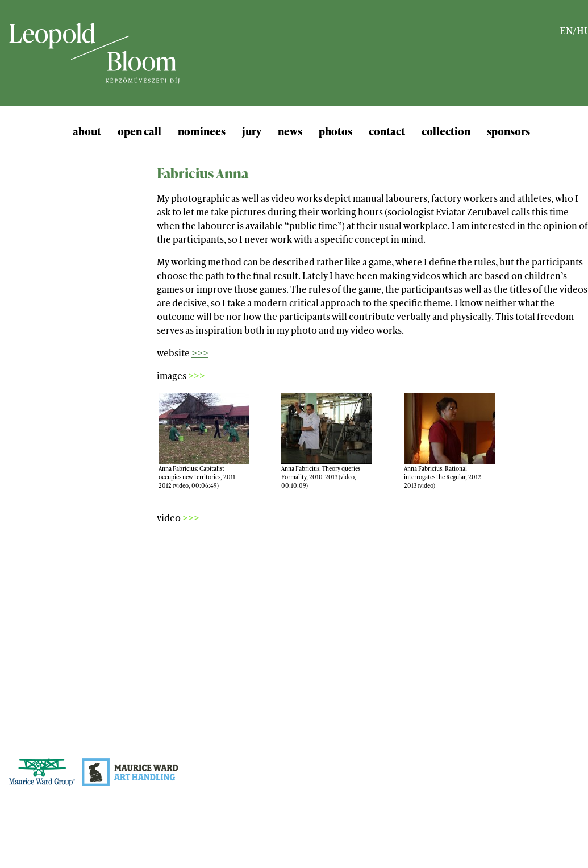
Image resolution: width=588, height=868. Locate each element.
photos (335, 131)
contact (387, 131)
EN (566, 30)
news (290, 131)
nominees (202, 131)
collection (446, 131)
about (87, 131)
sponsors (508, 131)
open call (139, 131)
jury (252, 131)
